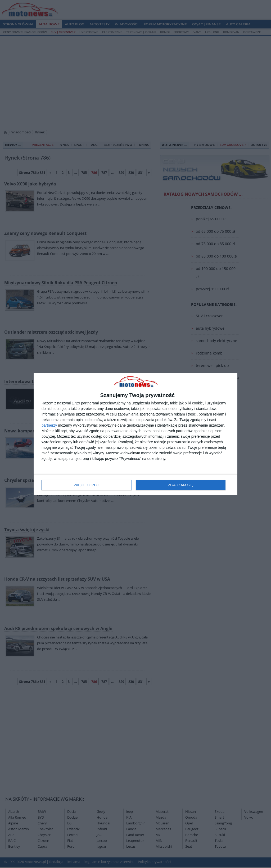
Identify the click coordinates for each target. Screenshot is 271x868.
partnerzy (49, 425)
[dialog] (135, 434)
